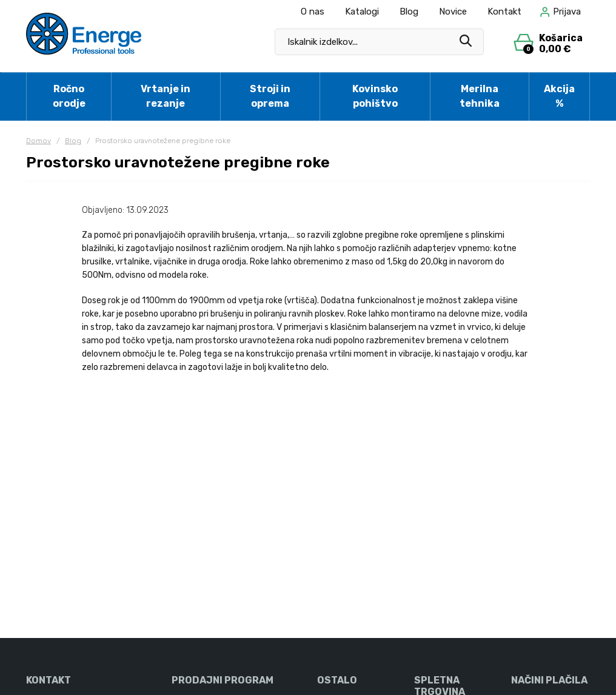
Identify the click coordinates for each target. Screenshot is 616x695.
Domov (38, 141)
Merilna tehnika (480, 96)
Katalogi (362, 12)
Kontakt (504, 12)
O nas (313, 12)
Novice (453, 12)
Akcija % (559, 96)
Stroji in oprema (270, 96)
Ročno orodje (69, 96)
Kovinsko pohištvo (375, 96)
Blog (409, 12)
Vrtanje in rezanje (166, 96)
